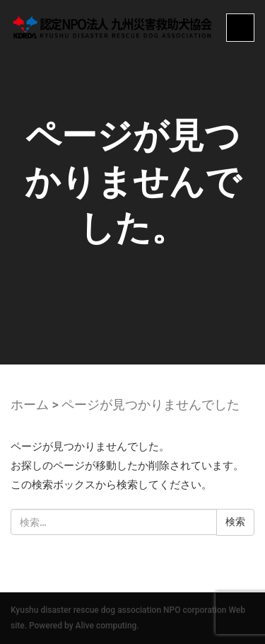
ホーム (30, 404)
